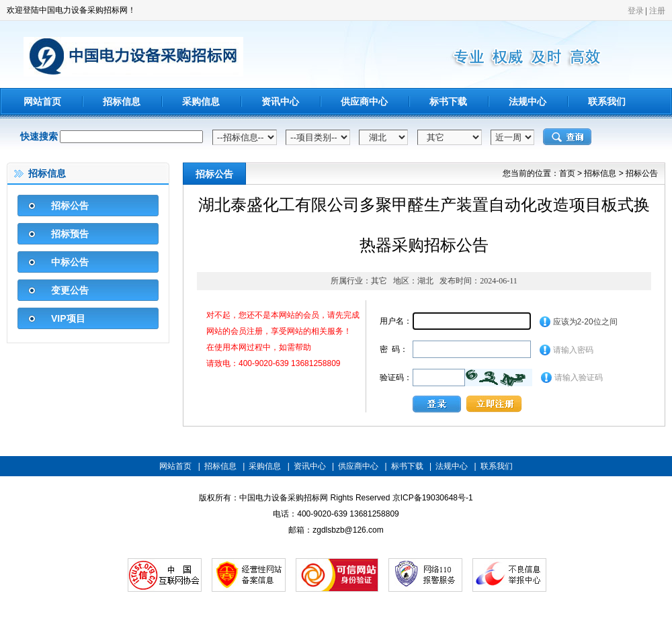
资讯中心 (280, 101)
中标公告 (70, 262)
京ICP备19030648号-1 (433, 498)
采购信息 (201, 101)
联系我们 (607, 101)
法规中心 (528, 101)
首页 (567, 173)
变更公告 (70, 290)
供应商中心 (364, 101)
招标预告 (70, 234)
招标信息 (122, 101)
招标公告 (70, 206)
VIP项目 (68, 318)
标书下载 (448, 101)
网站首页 (42, 101)
